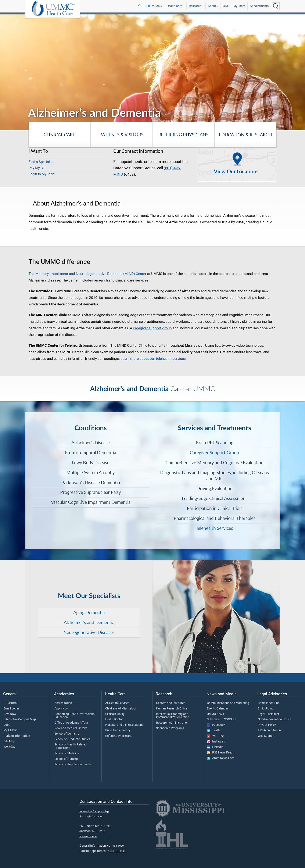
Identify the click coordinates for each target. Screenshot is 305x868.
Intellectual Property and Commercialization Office (173, 716)
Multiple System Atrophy (91, 472)
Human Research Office (172, 709)
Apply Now (62, 709)
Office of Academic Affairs (71, 723)
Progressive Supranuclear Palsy (91, 492)
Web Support (266, 736)
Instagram (216, 742)
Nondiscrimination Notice (274, 719)
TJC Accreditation (269, 730)
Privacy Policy (267, 725)
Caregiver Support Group (214, 453)
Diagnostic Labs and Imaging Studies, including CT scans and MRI (214, 475)
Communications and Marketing (228, 703)
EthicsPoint (265, 709)
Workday (9, 747)
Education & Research (245, 135)
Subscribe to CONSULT (222, 719)
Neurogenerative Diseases (89, 632)
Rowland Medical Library (71, 728)
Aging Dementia (89, 612)
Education (153, 6)
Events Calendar (218, 709)
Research (195, 6)
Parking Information (17, 736)
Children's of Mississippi (121, 709)
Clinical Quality (115, 714)
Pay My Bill (37, 168)
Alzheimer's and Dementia (89, 622)
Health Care (174, 6)
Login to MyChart (42, 174)
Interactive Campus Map (20, 719)
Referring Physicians (183, 135)
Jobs (7, 725)
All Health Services (117, 703)
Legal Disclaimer (268, 714)
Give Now (10, 714)
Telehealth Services (214, 528)
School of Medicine (67, 753)
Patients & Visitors (121, 135)
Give (226, 6)
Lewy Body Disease (91, 462)
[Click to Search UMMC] (276, 6)
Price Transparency (118, 730)
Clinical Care (59, 135)
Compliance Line (269, 703)
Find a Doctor (114, 719)
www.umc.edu (88, 836)
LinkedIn (215, 747)
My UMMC (10, 730)
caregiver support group (152, 328)
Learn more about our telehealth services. (154, 359)
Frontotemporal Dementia (91, 453)
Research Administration (172, 723)
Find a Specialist (41, 162)
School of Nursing (66, 759)
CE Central (10, 703)
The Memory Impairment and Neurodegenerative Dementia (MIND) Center (87, 274)
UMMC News (215, 714)
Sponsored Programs (170, 728)
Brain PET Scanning (215, 443)
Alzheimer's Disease (91, 443)
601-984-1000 (115, 846)
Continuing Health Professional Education (75, 716)
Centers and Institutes (171, 703)
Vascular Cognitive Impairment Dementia (91, 502)
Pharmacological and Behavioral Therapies (215, 518)
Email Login (11, 709)
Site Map (9, 741)
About (212, 6)
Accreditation (63, 703)
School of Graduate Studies (72, 739)
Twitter (214, 730)
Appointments (259, 6)
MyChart (239, 6)
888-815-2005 (118, 851)
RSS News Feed (220, 753)
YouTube (215, 736)
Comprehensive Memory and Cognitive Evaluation (214, 462)
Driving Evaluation (215, 488)
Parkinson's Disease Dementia (91, 482)
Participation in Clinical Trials (215, 508)
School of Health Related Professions (71, 746)
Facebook (216, 725)
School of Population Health (73, 765)
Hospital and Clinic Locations (124, 725)
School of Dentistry (67, 734)
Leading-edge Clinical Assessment (215, 498)
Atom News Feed (221, 758)
